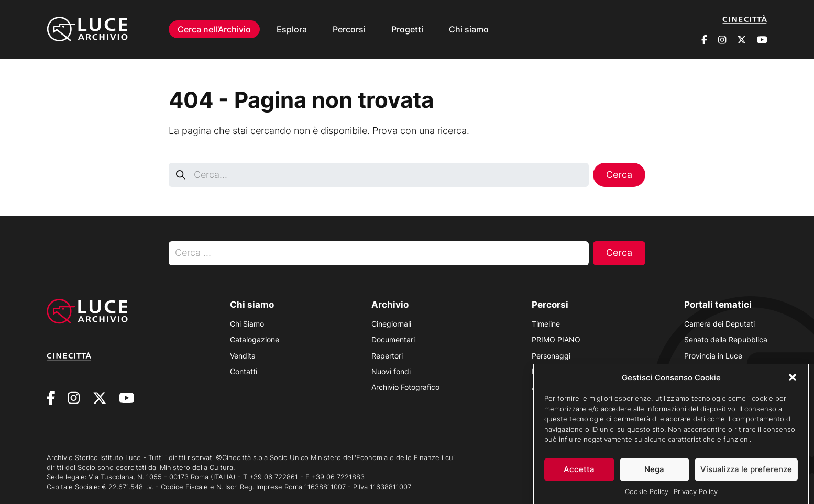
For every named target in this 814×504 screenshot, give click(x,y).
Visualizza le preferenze (746, 473)
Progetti (407, 29)
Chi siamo (469, 29)
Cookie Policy (647, 495)
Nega (654, 473)
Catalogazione (255, 339)
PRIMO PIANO (556, 339)
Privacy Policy (696, 495)
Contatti (244, 371)
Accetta (579, 473)
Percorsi (349, 29)
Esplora (292, 29)
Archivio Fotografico (405, 387)
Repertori (387, 356)
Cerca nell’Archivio (214, 29)
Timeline (546, 324)
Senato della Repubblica (726, 339)
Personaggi (551, 356)
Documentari (393, 339)
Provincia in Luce (713, 356)
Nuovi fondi (391, 371)
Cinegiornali (391, 324)
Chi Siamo (247, 324)
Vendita (243, 356)
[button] (793, 382)
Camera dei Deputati (719, 324)
